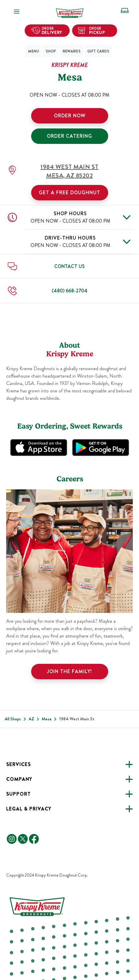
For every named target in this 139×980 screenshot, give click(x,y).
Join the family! (69, 671)
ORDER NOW (70, 116)
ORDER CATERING (69, 136)
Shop (51, 51)
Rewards (72, 51)
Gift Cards (98, 51)
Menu (33, 51)
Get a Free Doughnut (69, 193)
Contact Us (69, 266)
